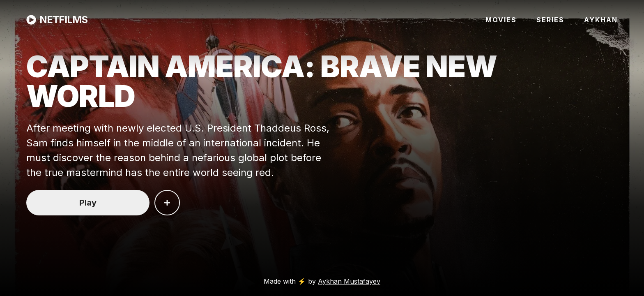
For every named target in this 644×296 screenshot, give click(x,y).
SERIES (550, 20)
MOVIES (501, 20)
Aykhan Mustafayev (349, 281)
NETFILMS (57, 20)
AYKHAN (601, 20)
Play (88, 203)
